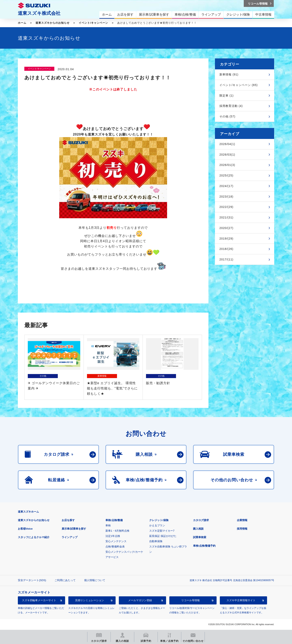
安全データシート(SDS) (32, 580)
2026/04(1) (227, 144)
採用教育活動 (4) (231, 106)
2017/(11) (226, 259)
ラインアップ (70, 537)
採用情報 (242, 529)
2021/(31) (226, 217)
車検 (108, 525)
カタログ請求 (201, 520)
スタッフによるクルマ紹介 (34, 537)
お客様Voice (25, 529)
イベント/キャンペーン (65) (239, 85)
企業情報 (242, 520)
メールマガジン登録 (140, 600)
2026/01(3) (227, 165)
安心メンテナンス (116, 541)
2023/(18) (226, 197)
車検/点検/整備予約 (204, 546)
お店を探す (68, 520)
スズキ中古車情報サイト (241, 600)
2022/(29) (226, 207)
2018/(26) (226, 249)
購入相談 (198, 529)
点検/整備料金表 (115, 547)
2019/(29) (226, 239)
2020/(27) (226, 228)
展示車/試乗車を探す (74, 529)
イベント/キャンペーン (93, 23)
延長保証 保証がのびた (163, 536)
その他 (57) (227, 116)
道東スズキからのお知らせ (53, 23)
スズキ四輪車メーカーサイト (39, 600)
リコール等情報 (191, 600)
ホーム (22, 23)
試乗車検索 (200, 537)
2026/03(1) (227, 155)
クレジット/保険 (159, 520)
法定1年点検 (113, 536)
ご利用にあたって (65, 580)
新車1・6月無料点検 (117, 531)
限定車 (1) (227, 96)
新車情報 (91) (229, 74)
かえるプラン (157, 525)
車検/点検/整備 (114, 520)
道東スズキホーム (28, 512)
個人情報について (95, 580)
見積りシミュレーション (90, 600)
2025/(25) (226, 175)
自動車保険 (156, 541)
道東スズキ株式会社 (39, 13)
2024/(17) (226, 186)
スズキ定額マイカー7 (162, 531)
